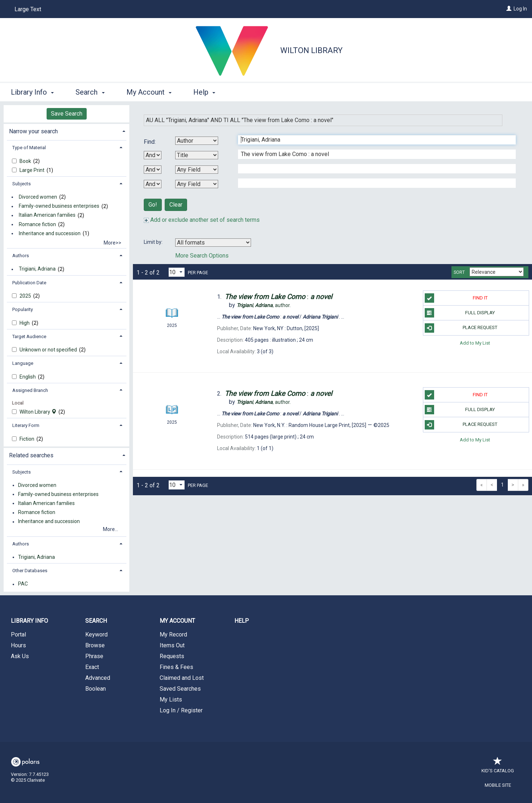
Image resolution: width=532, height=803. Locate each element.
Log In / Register (181, 710)
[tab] (66, 131)
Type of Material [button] (29, 148)
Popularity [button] (23, 309)
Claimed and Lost (182, 678)
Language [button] (23, 363)
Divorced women (38, 197)
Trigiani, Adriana (37, 269)
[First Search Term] (373, 140)
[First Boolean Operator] (153, 155)
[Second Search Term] (373, 154)
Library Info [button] (32, 92)
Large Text (28, 9)
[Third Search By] (197, 170)
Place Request (461, 328)
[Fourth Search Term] (373, 183)
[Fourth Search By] (197, 184)
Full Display (460, 313)
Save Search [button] (67, 114)
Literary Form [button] (26, 425)
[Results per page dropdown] (177, 272)
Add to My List (475, 343)
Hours (18, 645)
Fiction (27, 439)
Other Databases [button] (30, 571)
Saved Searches (180, 689)
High (25, 323)
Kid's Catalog (498, 767)
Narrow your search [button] (33, 131)
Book (26, 161)
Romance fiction (37, 224)
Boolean (96, 689)
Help (242, 621)
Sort (459, 272)
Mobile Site (498, 785)
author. (264, 305)
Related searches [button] (31, 455)
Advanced (98, 678)
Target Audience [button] (29, 336)
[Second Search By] (197, 155)
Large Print (33, 170)
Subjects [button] (21, 184)
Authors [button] (21, 256)
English (28, 377)
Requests (172, 656)
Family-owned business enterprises (59, 206)
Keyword (96, 634)
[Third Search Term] (373, 169)
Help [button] (204, 92)
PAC (23, 584)
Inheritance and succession (50, 233)
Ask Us (20, 656)
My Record (173, 634)
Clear (176, 205)
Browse (95, 645)
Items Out (172, 645)
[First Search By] (197, 141)
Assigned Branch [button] (30, 390)
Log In (520, 9)
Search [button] (90, 92)
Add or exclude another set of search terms (202, 220)
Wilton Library (312, 50)
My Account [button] (149, 92)
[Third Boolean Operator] (153, 184)
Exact (92, 667)
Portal (18, 634)
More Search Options (202, 256)
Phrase (94, 656)
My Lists (171, 700)
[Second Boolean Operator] (153, 170)
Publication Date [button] (29, 283)
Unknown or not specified (49, 350)
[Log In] (509, 9)
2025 (26, 296)
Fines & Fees (176, 667)
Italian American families (47, 215)
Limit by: (154, 242)
